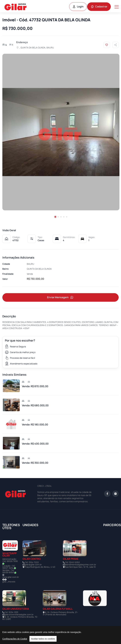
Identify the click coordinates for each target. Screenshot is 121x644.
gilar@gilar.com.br (33, 565)
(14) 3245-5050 (72, 562)
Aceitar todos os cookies (43, 639)
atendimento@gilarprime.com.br (80, 565)
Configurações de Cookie (15, 639)
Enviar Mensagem (60, 298)
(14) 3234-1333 (11, 612)
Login (78, 6)
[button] (55, 217)
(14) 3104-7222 (32, 562)
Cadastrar (99, 6)
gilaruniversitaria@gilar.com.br (19, 614)
